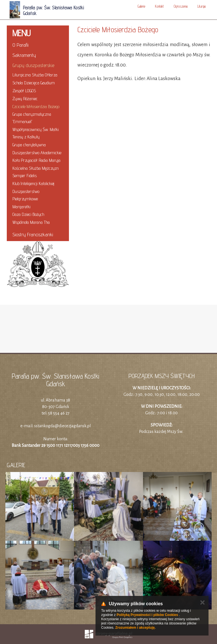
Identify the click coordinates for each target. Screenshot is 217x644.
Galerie (141, 6)
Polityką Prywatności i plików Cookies (147, 615)
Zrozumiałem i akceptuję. (135, 628)
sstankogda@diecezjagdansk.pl (62, 426)
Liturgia (202, 6)
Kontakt (160, 6)
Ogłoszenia (181, 6)
